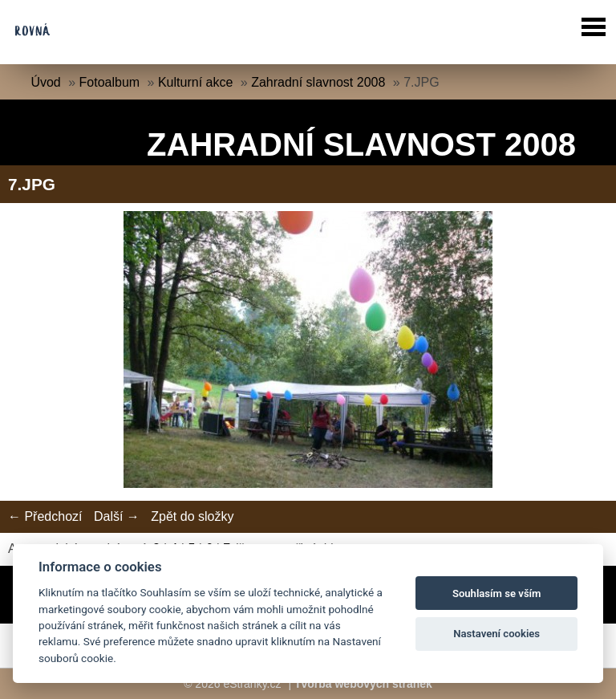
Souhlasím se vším (497, 593)
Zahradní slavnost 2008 (318, 82)
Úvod (45, 82)
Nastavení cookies (496, 634)
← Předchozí (45, 516)
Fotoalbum (110, 82)
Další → (117, 516)
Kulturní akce (195, 82)
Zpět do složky (192, 516)
